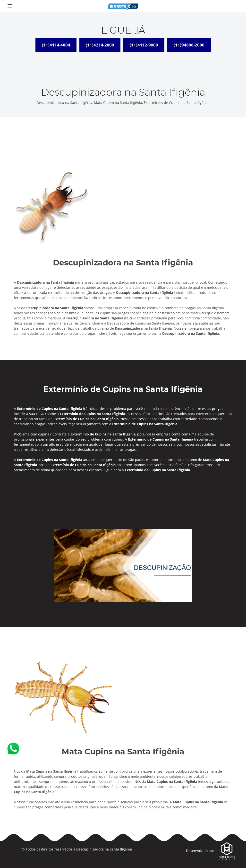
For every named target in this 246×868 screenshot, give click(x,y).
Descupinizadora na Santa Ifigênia (104, 849)
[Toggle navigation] (10, 6)
